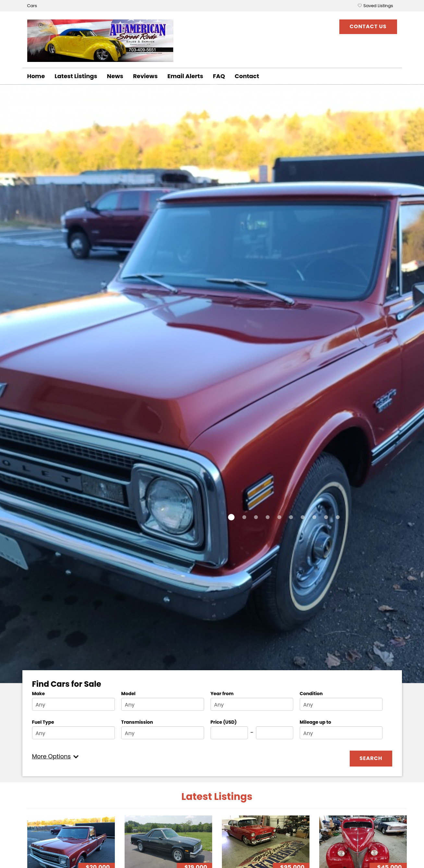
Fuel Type (43, 722)
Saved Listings (378, 6)
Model (128, 694)
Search (371, 758)
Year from (222, 694)
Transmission (137, 722)
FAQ (219, 76)
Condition (311, 694)
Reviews (145, 76)
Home (36, 76)
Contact (247, 76)
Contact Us (368, 26)
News (115, 76)
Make (39, 694)
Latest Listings (76, 76)
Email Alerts (185, 76)
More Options (51, 756)
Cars (32, 6)
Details (44, 183)
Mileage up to (315, 722)
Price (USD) (224, 722)
